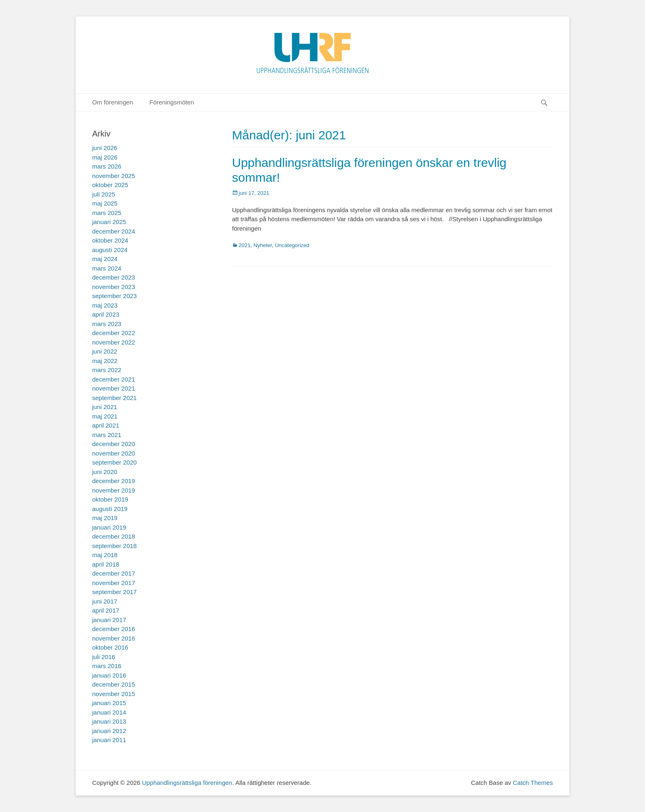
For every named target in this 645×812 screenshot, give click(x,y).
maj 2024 (105, 259)
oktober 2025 (110, 185)
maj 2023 (105, 305)
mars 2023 (107, 324)
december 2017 (114, 573)
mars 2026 (107, 166)
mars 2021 (107, 435)
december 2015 (114, 684)
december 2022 (114, 333)
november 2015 (114, 694)
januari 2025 (109, 222)
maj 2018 (105, 555)
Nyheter (263, 245)
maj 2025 (105, 203)
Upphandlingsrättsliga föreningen (187, 783)
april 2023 (106, 314)
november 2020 (114, 453)
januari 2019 (109, 527)
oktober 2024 (110, 240)
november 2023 (114, 287)
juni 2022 (105, 351)
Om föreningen (113, 102)
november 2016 (114, 638)
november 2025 (114, 176)
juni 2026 (105, 148)
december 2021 (114, 379)
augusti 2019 (110, 509)
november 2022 (114, 342)
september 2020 (114, 462)
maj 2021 (105, 416)
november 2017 (114, 583)
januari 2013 (109, 721)
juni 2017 (105, 601)
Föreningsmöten (172, 102)
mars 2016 (107, 666)
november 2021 (114, 388)
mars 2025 (107, 213)
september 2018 (114, 546)
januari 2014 (109, 712)
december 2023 (114, 277)
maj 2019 (105, 518)
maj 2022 (105, 361)
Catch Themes (533, 783)
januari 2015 (109, 703)
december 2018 (114, 536)
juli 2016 (104, 657)
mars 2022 (107, 370)
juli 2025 (104, 194)
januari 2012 (109, 731)
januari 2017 (109, 620)
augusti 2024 (110, 250)
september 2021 (114, 398)
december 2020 (114, 444)
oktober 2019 (110, 499)
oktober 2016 (110, 647)
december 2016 (114, 629)
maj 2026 (105, 157)
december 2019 (114, 481)
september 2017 (114, 592)
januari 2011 (109, 740)
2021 (245, 245)
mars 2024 (107, 268)
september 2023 (114, 296)
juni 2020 (105, 472)
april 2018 (106, 564)
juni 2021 (105, 407)
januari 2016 (109, 675)
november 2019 (114, 490)
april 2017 (106, 610)
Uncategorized (292, 245)
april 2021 (106, 425)
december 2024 (114, 231)
